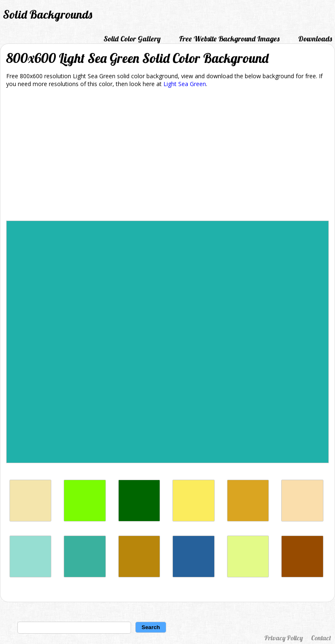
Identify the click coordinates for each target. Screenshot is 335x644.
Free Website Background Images (229, 39)
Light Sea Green (185, 84)
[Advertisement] (167, 156)
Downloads (315, 39)
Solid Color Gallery (132, 39)
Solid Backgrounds (48, 14)
